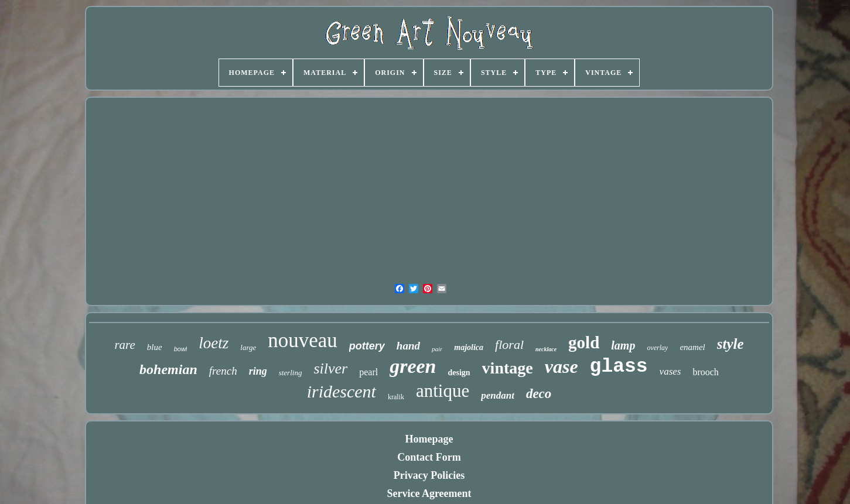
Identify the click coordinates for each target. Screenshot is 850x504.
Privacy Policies (429, 475)
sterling (291, 373)
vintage (508, 368)
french (223, 371)
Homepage (429, 439)
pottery (367, 346)
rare (124, 345)
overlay (657, 348)
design (459, 373)
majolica (469, 347)
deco (539, 394)
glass (619, 367)
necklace (546, 349)
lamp (623, 345)
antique (443, 391)
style (730, 344)
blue (155, 347)
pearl (368, 372)
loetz (214, 343)
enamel (692, 347)
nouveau (303, 340)
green (413, 366)
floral (509, 344)
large (248, 347)
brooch (705, 372)
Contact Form (429, 457)
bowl (181, 349)
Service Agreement (429, 493)
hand (408, 346)
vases (670, 371)
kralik (396, 397)
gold (584, 342)
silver (330, 368)
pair (437, 349)
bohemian (168, 369)
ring (258, 371)
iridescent (342, 391)
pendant (498, 395)
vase (561, 366)
